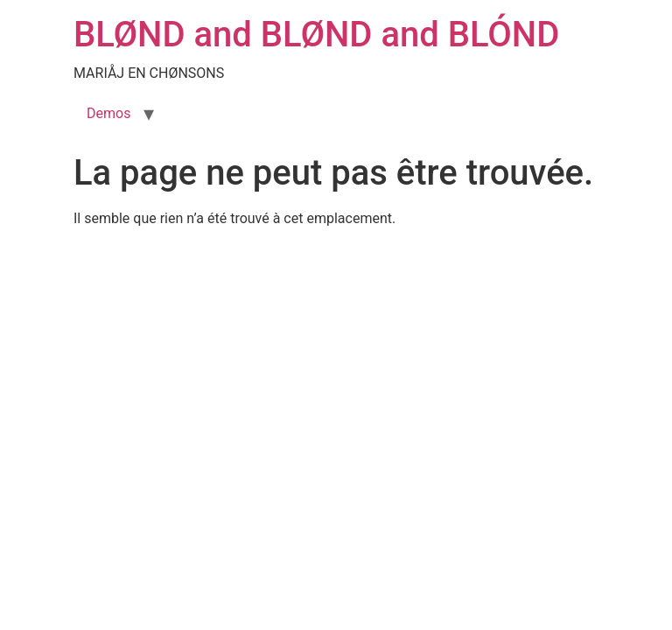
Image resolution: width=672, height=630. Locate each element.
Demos (108, 113)
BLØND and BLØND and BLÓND (316, 35)
